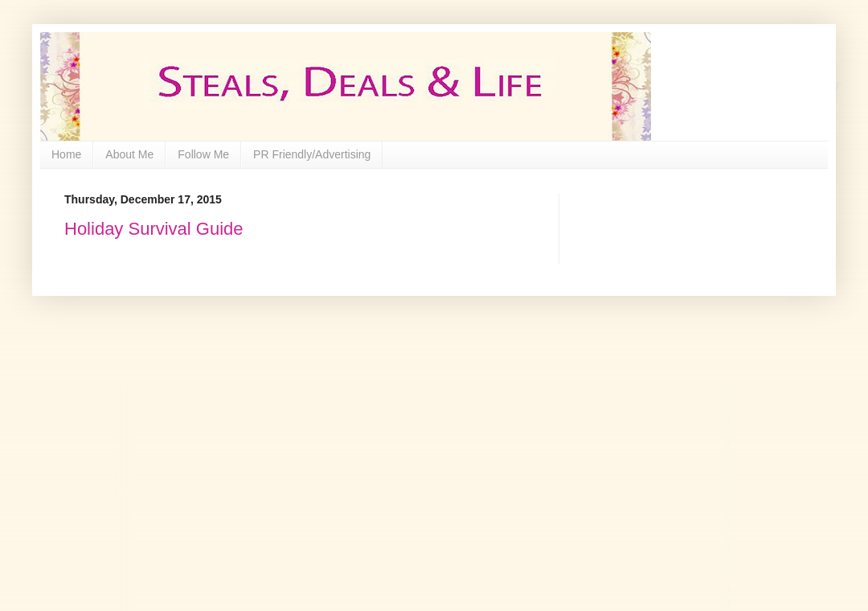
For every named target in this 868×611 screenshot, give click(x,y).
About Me (129, 154)
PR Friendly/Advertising (312, 154)
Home (66, 154)
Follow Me (203, 154)
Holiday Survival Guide (154, 229)
